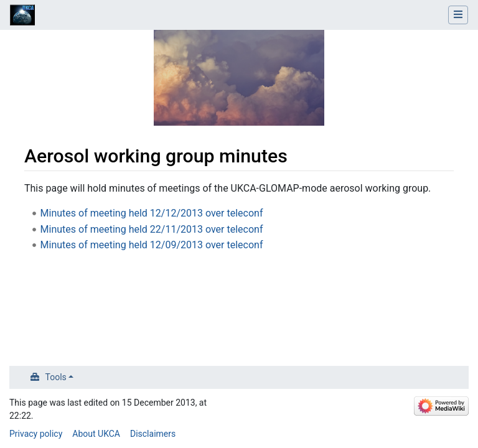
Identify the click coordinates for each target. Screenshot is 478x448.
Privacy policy (36, 434)
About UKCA (96, 434)
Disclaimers (153, 434)
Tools (56, 377)
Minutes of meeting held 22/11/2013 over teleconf (152, 229)
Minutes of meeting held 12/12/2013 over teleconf (152, 213)
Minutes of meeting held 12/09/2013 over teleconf (152, 245)
